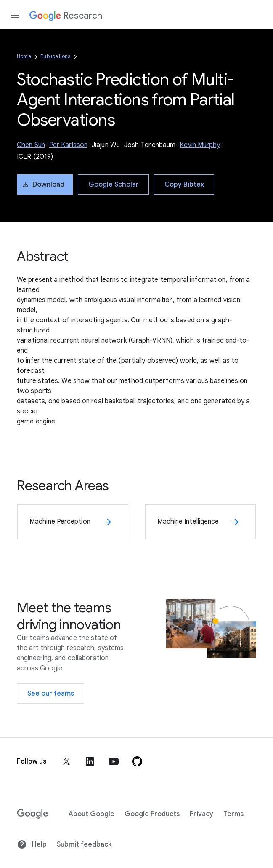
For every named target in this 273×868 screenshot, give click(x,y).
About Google (91, 814)
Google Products (152, 814)
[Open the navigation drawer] (15, 15)
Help (32, 844)
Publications (55, 56)
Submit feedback (84, 844)
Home (24, 56)
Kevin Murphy (200, 145)
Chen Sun (31, 145)
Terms (233, 814)
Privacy (201, 814)
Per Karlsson (68, 145)
